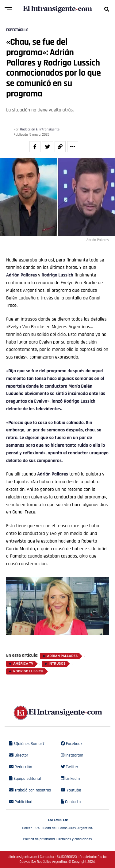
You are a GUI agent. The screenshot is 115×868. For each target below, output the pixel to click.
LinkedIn (70, 779)
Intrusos (57, 664)
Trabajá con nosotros (30, 790)
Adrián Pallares (22, 275)
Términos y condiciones (75, 839)
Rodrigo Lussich (57, 275)
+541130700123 (66, 857)
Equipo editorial (25, 779)
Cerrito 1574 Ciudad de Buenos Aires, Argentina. (57, 823)
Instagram (72, 755)
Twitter (69, 767)
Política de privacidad (39, 839)
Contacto (71, 802)
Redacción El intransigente (40, 129)
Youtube (71, 790)
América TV (23, 664)
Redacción (21, 767)
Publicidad (21, 802)
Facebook (72, 744)
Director (19, 755)
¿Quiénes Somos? (27, 744)
